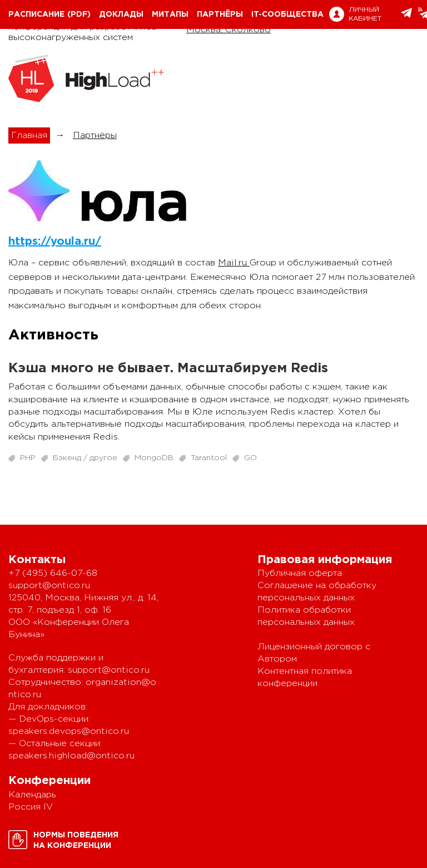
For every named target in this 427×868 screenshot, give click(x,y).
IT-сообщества (287, 14)
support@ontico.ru (49, 586)
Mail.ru (234, 263)
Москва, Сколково (229, 30)
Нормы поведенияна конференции (76, 840)
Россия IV (31, 807)
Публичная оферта (300, 573)
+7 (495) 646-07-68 (53, 573)
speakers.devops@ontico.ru (69, 731)
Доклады (121, 14)
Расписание (36, 14)
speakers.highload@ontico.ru (71, 756)
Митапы (170, 14)
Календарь (32, 795)
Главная (29, 135)
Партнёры (220, 14)
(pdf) (79, 14)
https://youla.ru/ (55, 241)
